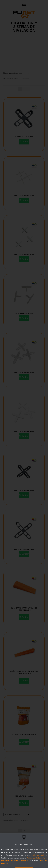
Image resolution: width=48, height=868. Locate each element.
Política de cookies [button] (38, 861)
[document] (24, 434)
